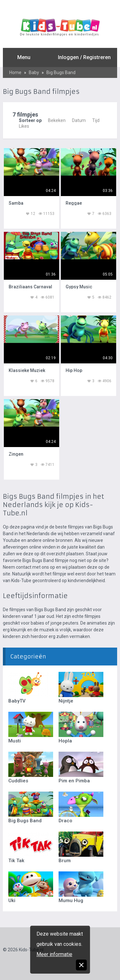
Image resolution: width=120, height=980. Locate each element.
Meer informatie (54, 954)
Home (15, 72)
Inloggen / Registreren (84, 57)
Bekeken (57, 120)
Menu (24, 57)
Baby (34, 72)
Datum (79, 120)
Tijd (96, 120)
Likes (24, 126)
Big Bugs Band (61, 72)
